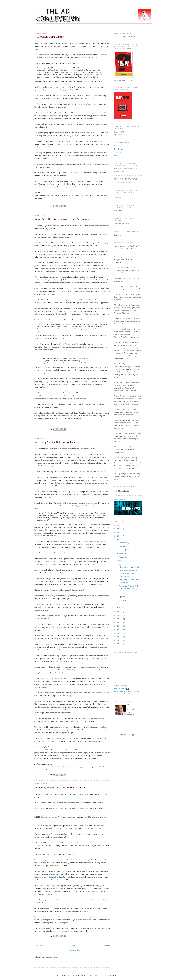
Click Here (118, 135)
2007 (119, 644)
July (121, 561)
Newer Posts (39, 946)
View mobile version (72, 950)
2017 (119, 540)
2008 (119, 640)
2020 (119, 529)
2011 (119, 630)
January (122, 607)
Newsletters (118, 149)
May (121, 593)
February (123, 604)
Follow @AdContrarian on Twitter (127, 691)
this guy (80, 767)
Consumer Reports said (49, 817)
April (121, 597)
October (122, 550)
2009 (119, 637)
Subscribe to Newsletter (123, 694)
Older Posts (106, 946)
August (122, 557)
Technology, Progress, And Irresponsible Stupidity (60, 788)
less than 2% (75, 826)
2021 (119, 525)
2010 (119, 633)
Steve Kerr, (64, 503)
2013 (119, 622)
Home (73, 946)
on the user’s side (83, 358)
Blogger (132, 734)
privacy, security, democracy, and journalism (91, 268)
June (121, 564)
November (123, 546)
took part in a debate (49, 900)
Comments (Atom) (51, 957)
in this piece (54, 877)
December (123, 543)
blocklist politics (87, 363)
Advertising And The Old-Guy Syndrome (55, 442)
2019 (119, 532)
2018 (119, 536)
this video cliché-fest (89, 58)
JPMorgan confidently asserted (60, 808)
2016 (119, 612)
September (123, 553)
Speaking (117, 152)
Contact (117, 155)
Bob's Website (119, 146)
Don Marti (87, 347)
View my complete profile (131, 712)
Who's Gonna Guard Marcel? (49, 37)
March (122, 600)
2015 (119, 615)
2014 (119, 619)
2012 (119, 626)
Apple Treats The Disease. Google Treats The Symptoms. (63, 219)
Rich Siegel (72, 670)
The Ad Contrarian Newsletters (125, 37)
